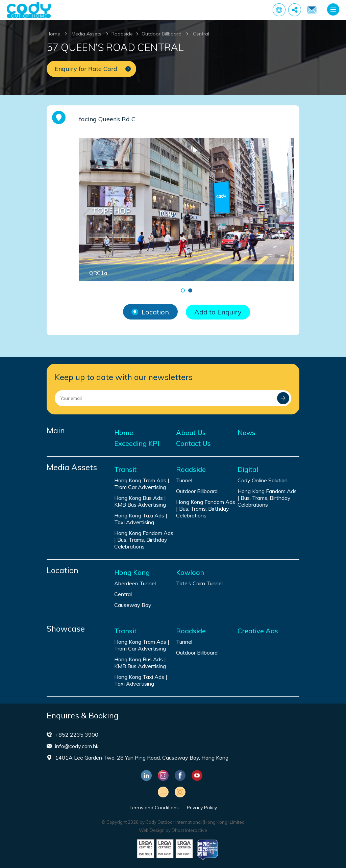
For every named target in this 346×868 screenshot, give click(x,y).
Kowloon (190, 572)
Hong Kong (132, 572)
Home (53, 34)
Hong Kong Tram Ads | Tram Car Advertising (142, 484)
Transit (125, 469)
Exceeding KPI (137, 443)
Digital (248, 469)
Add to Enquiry (218, 312)
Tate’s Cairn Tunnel (199, 583)
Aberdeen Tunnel (135, 583)
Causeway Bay (133, 605)
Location (150, 312)
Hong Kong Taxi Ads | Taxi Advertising (141, 519)
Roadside (122, 34)
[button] (183, 290)
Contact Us (193, 443)
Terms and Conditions (154, 808)
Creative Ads (258, 631)
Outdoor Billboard (162, 34)
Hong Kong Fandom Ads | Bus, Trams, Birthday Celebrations (144, 540)
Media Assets (86, 34)
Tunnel (184, 480)
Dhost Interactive (189, 830)
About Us (191, 433)
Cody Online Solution (263, 480)
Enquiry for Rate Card (312, 10)
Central (201, 34)
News (246, 433)
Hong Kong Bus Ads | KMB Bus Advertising (140, 501)
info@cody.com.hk (77, 746)
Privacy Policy (202, 808)
